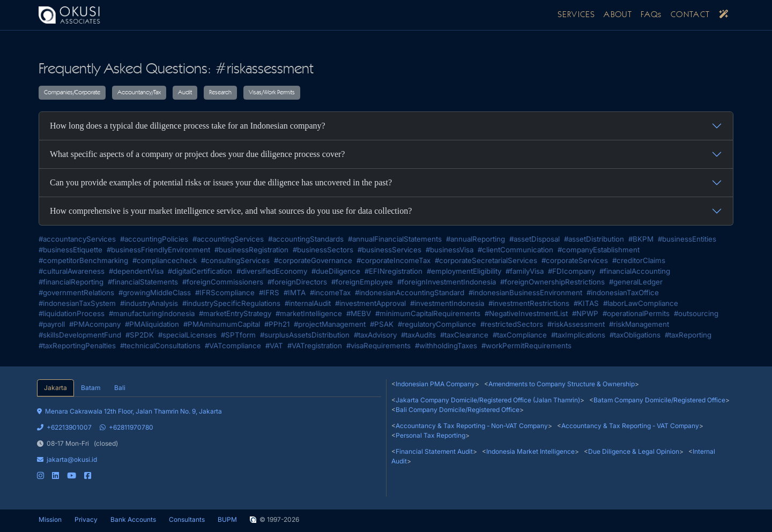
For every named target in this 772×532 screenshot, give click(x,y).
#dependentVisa (136, 271)
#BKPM (641, 239)
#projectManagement (330, 324)
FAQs (651, 15)
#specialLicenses (187, 335)
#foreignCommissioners (223, 282)
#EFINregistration (394, 271)
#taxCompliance (520, 335)
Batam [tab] (91, 388)
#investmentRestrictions (529, 303)
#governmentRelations (76, 293)
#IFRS (269, 293)
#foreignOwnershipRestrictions (552, 282)
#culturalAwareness (72, 271)
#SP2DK (140, 335)
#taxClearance (464, 335)
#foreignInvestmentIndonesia (447, 282)
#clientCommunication (515, 250)
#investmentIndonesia (447, 303)
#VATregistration (315, 346)
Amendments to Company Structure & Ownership (562, 384)
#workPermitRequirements (526, 346)
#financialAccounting (635, 271)
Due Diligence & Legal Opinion (634, 451)
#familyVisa (525, 271)
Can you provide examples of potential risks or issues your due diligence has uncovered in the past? (221, 182)
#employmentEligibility (464, 271)
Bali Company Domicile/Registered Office (458, 410)
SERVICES (576, 15)
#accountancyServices (77, 239)
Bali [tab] (120, 388)
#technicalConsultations (160, 346)
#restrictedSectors (512, 324)
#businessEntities (687, 239)
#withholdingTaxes (446, 346)
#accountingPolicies (154, 239)
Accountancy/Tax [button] (139, 93)
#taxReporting (688, 335)
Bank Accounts (133, 519)
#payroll (52, 324)
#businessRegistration (251, 250)
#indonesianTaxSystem (77, 303)
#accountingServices (228, 239)
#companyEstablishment (599, 250)
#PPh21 (277, 324)
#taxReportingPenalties (77, 346)
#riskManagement (639, 324)
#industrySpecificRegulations (231, 303)
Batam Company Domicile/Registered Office (659, 400)
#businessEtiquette (70, 250)
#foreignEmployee (362, 282)
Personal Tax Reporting (430, 435)
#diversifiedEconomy (272, 271)
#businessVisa (450, 250)
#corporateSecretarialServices (486, 260)
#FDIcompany (571, 271)
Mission (50, 519)
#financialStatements (143, 282)
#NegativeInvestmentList (526, 313)
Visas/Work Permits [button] (272, 93)
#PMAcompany (95, 324)
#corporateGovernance (313, 260)
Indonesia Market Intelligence (530, 451)
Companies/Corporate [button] (72, 93)
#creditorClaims (639, 260)
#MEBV (359, 313)
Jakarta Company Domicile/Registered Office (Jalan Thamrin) (488, 400)
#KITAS (586, 303)
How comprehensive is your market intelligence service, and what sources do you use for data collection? (231, 211)
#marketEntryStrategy (235, 313)
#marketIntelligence (309, 313)
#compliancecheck (165, 260)
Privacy (86, 519)
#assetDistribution (594, 239)
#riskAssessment (576, 324)
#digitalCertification (200, 271)
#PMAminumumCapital (222, 324)
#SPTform (238, 335)
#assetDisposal (535, 239)
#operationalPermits (636, 313)
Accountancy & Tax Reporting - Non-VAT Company (472, 426)
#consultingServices (235, 260)
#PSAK (382, 324)
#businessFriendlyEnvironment (158, 250)
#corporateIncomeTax (394, 260)
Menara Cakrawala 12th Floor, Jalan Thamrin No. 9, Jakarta (129, 411)
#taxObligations (635, 335)
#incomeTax (330, 293)
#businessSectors (323, 250)
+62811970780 (127, 427)
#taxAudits (418, 335)
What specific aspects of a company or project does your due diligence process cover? (197, 154)
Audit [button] (185, 93)
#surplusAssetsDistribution (305, 335)
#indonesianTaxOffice (623, 293)
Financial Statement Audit (434, 451)
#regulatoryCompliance (437, 324)
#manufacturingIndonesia (152, 313)
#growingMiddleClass (155, 293)
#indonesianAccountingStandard (410, 293)
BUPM (227, 519)
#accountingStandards (306, 239)
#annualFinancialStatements (395, 239)
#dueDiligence (336, 271)
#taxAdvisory (375, 335)
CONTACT (691, 15)
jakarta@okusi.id (67, 459)
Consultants (187, 519)
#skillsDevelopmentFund (80, 335)
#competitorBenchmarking (83, 260)
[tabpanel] (209, 439)
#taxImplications (578, 335)
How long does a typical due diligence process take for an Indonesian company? (188, 126)
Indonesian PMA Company (435, 384)
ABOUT (618, 15)
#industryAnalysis (149, 303)
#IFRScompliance (225, 293)
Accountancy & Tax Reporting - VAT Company (630, 426)
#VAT (274, 346)
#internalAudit (308, 303)
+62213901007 (64, 427)
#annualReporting (476, 239)
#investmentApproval (370, 303)
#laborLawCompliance (641, 303)
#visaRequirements (378, 346)
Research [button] (220, 93)
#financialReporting (71, 282)
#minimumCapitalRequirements (428, 313)
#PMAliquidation (152, 324)
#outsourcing (696, 313)
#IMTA (295, 293)
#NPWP (585, 313)
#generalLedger (636, 282)
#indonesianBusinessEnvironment (525, 293)
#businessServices (389, 250)
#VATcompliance (233, 346)
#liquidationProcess (72, 313)
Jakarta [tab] (55, 388)
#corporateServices (575, 260)
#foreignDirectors (297, 282)
